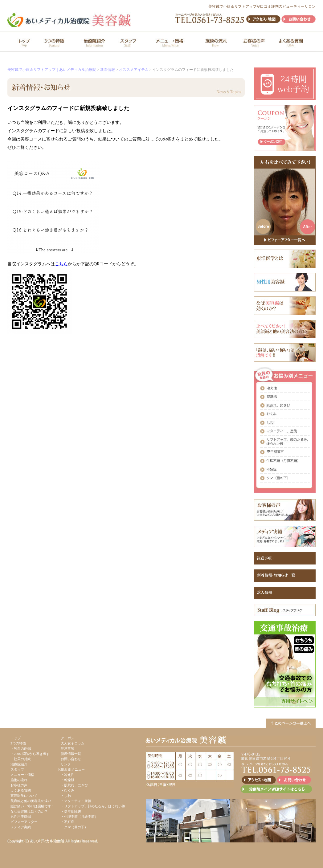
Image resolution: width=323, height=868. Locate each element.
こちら (61, 264)
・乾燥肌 (67, 780)
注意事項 (67, 748)
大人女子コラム (73, 743)
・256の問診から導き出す (30, 754)
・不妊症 (67, 822)
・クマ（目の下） (74, 827)
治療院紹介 (19, 764)
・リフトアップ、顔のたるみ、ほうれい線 (93, 806)
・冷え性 (67, 775)
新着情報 (108, 70)
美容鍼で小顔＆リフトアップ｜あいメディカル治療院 (52, 70)
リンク (66, 764)
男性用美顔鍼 (21, 817)
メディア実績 (21, 827)
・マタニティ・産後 (76, 801)
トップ (16, 738)
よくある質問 (21, 790)
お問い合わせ (71, 759)
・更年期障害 (71, 811)
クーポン (67, 738)
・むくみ (67, 790)
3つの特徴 (18, 743)
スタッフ (17, 769)
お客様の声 (19, 785)
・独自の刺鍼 (21, 748)
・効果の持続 (21, 759)
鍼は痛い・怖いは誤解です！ (33, 806)
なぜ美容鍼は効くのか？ (29, 811)
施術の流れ (19, 780)
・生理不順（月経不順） (79, 817)
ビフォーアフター (24, 822)
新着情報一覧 (71, 754)
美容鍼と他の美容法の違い (31, 801)
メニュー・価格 (22, 775)
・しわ (66, 796)
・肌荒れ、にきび (74, 785)
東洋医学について (24, 796)
